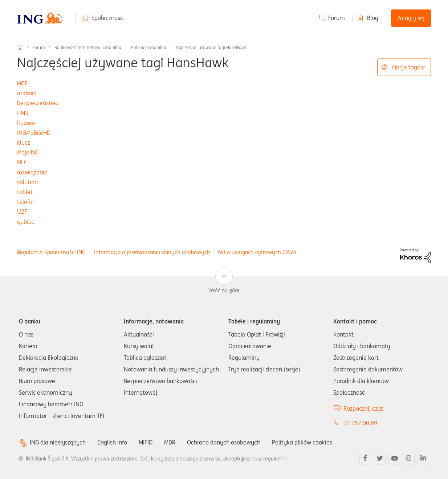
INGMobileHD (34, 133)
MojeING (28, 152)
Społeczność (107, 18)
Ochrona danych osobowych (224, 442)
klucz (24, 142)
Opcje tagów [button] (408, 67)
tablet (25, 192)
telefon (26, 202)
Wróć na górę (224, 290)
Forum (337, 18)
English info (112, 442)
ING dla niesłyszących (58, 442)
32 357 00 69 (360, 423)
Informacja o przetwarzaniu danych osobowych (152, 252)
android (27, 93)
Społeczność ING (20, 47)
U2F (22, 212)
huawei (27, 123)
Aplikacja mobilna (148, 47)
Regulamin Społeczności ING (51, 252)
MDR (170, 442)
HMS (23, 113)
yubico (26, 222)
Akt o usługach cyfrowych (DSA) (257, 252)
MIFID (146, 442)
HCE (22, 83)
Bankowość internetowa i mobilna (88, 47)
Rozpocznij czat (363, 408)
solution (27, 182)
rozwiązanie (32, 172)
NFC (22, 162)
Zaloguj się (411, 18)
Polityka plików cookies (302, 442)
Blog (373, 18)
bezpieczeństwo (38, 103)
